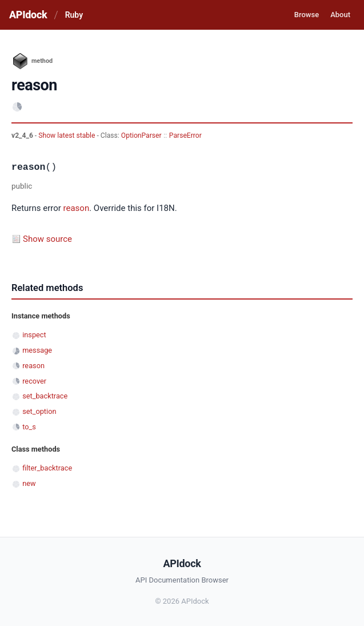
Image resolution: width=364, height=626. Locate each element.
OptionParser (141, 135)
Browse (307, 15)
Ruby (74, 15)
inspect (34, 335)
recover (34, 381)
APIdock (28, 15)
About (340, 15)
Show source (47, 239)
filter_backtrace (47, 468)
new (29, 483)
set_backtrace (45, 396)
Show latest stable (67, 135)
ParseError (185, 135)
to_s (29, 427)
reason (77, 208)
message (37, 350)
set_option (39, 411)
